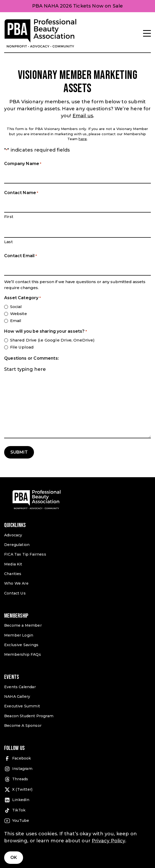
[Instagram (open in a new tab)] (77, 769)
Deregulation (17, 545)
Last (8, 242)
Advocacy (13, 535)
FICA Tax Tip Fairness (25, 554)
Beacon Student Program (29, 716)
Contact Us (15, 593)
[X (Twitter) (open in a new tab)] (77, 790)
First (9, 217)
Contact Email (20, 256)
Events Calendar (20, 687)
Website (19, 314)
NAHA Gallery (17, 696)
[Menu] (147, 33)
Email (16, 321)
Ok (14, 857)
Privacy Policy (108, 841)
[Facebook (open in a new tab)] (77, 758)
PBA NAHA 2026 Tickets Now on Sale (78, 6)
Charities (13, 574)
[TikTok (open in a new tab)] (77, 810)
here (83, 139)
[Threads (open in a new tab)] (77, 779)
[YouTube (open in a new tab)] (77, 821)
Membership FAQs (23, 654)
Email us (83, 116)
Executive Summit (22, 706)
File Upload (22, 347)
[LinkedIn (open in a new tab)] (77, 800)
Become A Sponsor (23, 726)
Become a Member (23, 625)
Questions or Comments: (31, 358)
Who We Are (16, 583)
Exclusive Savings (21, 645)
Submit (19, 452)
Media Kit (13, 564)
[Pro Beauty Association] (40, 33)
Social (16, 307)
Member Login (19, 635)
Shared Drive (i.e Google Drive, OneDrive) (52, 340)
